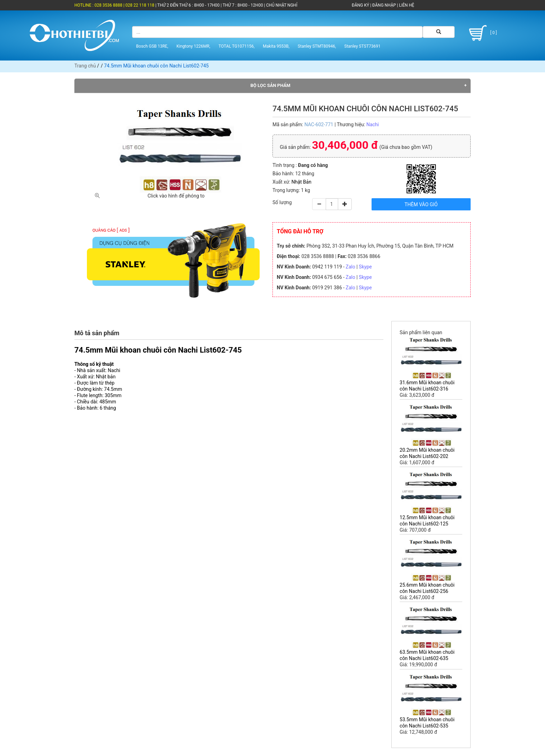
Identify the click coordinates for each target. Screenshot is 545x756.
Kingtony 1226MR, (193, 46)
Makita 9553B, (276, 46)
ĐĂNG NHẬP (384, 5)
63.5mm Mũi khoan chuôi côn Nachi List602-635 (427, 655)
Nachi (373, 124)
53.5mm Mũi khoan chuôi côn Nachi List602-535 (427, 723)
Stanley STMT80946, (317, 46)
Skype (365, 267)
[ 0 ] (482, 33)
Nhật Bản (302, 182)
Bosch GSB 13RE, (152, 46)
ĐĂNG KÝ (360, 5)
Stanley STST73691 (363, 46)
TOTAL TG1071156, (237, 46)
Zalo (351, 267)
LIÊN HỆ (406, 5)
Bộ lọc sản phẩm (271, 85)
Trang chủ (85, 66)
